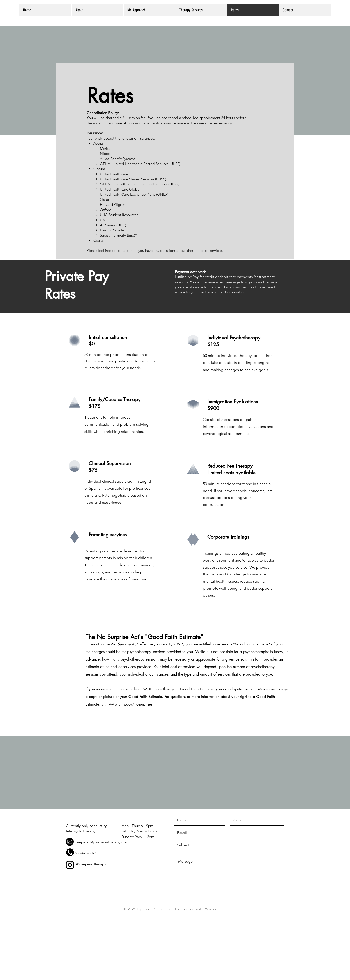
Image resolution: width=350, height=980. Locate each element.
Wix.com (213, 909)
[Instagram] (70, 865)
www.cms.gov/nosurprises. (131, 704)
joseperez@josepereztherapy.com (101, 842)
